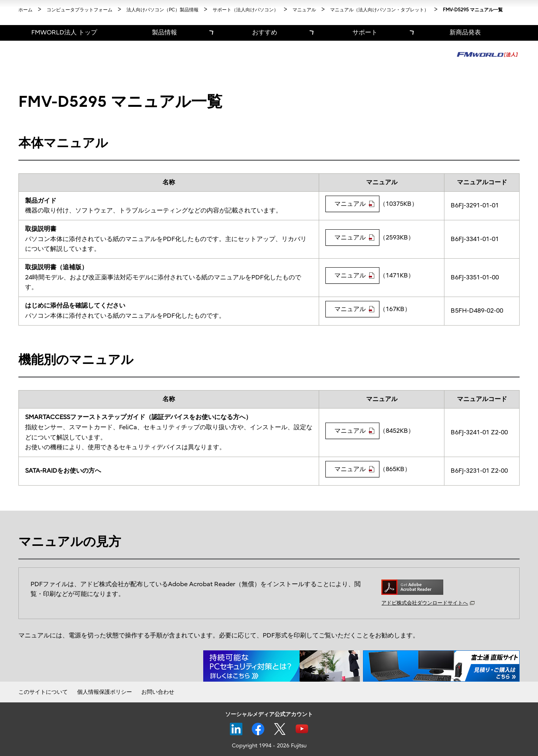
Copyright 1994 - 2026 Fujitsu (269, 746)
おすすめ (265, 32)
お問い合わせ (158, 692)
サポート (365, 32)
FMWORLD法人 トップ (64, 32)
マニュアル (354, 204)
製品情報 (164, 32)
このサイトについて (43, 692)
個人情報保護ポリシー (105, 692)
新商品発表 (465, 32)
